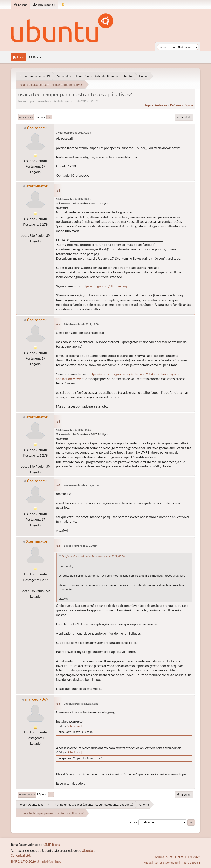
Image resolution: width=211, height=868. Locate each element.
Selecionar (74, 726)
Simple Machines (49, 861)
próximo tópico (181, 105)
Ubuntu (87, 850)
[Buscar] (174, 47)
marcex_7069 (37, 699)
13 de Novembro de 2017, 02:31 (73, 199)
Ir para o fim (26, 117)
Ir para (133, 822)
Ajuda (148, 863)
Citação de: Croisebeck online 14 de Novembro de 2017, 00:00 (93, 556)
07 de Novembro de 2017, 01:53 (73, 133)
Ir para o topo (27, 794)
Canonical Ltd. (21, 855)
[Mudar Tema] (63, 5)
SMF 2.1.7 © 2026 (23, 861)
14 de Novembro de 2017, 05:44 (81, 546)
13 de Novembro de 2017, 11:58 (81, 324)
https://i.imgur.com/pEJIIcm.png (104, 286)
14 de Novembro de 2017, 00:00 (81, 485)
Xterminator (37, 186)
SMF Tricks (52, 844)
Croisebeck (37, 128)
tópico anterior (156, 105)
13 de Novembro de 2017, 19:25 (73, 430)
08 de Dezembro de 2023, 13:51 (81, 704)
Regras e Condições (166, 863)
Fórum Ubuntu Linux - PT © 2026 (177, 857)
